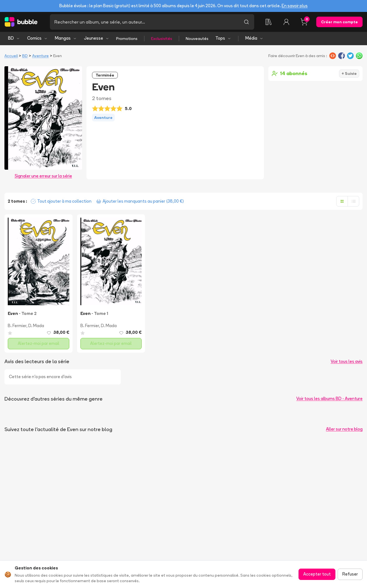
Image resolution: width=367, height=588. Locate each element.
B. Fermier (17, 326)
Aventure (40, 56)
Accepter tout (317, 574)
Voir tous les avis (347, 361)
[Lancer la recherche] (246, 22)
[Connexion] (286, 22)
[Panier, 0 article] (304, 22)
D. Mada (36, 326)
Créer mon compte (339, 22)
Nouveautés (197, 39)
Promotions (127, 39)
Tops (223, 38)
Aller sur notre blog (344, 429)
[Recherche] (144, 22)
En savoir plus (295, 6)
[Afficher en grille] (342, 201)
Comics (37, 38)
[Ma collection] (269, 22)
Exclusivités (162, 39)
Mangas (66, 38)
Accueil (11, 56)
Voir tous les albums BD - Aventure (329, 399)
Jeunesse (97, 38)
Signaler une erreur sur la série (43, 176)
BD (14, 38)
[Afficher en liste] (353, 201)
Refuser (350, 574)
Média (254, 38)
